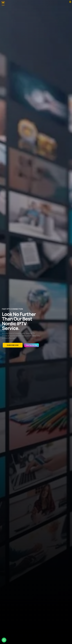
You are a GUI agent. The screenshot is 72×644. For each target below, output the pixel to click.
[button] (70, 2)
